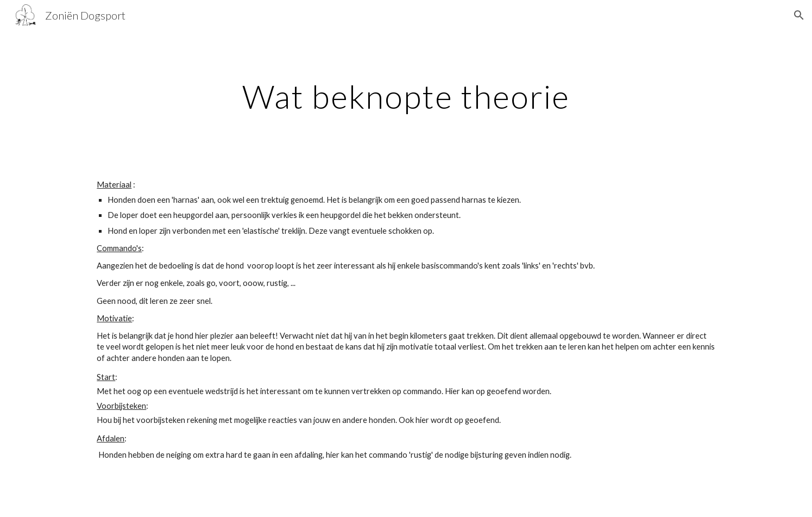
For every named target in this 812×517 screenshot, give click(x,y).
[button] (799, 15)
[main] (406, 96)
